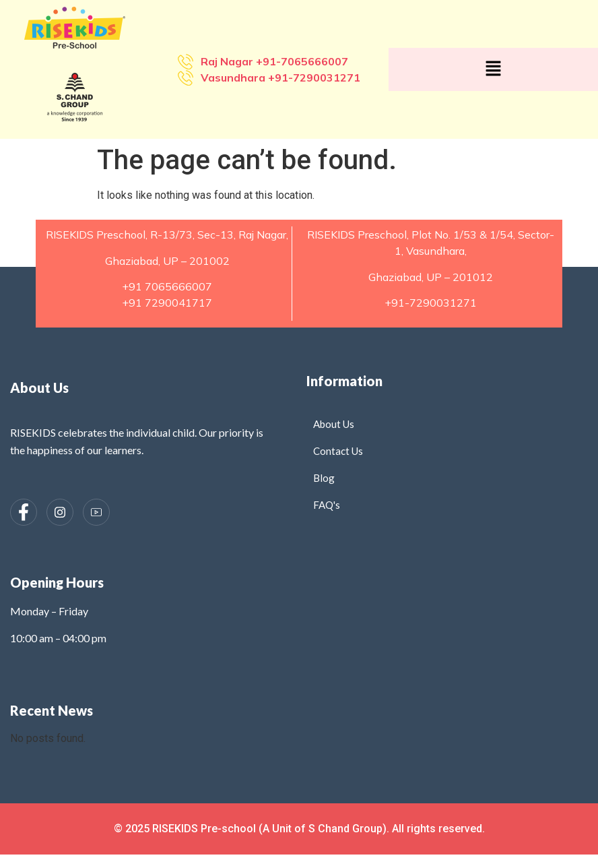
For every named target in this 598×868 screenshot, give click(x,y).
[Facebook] (24, 512)
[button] (493, 69)
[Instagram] (60, 512)
